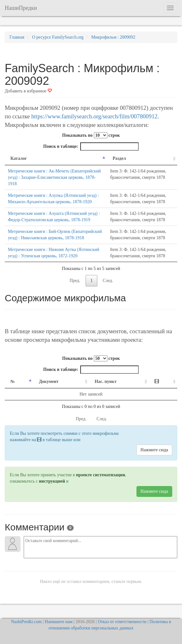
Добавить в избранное (28, 91)
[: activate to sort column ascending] (163, 382)
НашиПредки (21, 8)
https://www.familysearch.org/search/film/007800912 (94, 116)
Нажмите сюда (154, 450)
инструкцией (52, 481)
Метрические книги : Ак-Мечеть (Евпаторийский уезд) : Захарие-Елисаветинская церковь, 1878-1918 (54, 177)
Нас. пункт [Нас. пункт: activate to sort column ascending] (106, 381)
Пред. (75, 281)
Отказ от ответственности (122, 622)
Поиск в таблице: (91, 147)
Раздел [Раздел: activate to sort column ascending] (119, 158)
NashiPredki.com (26, 622)
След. (108, 281)
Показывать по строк (91, 135)
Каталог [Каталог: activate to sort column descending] (19, 158)
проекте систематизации (101, 475)
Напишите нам (59, 622)
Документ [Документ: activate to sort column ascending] (49, 381)
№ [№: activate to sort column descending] (13, 381)
